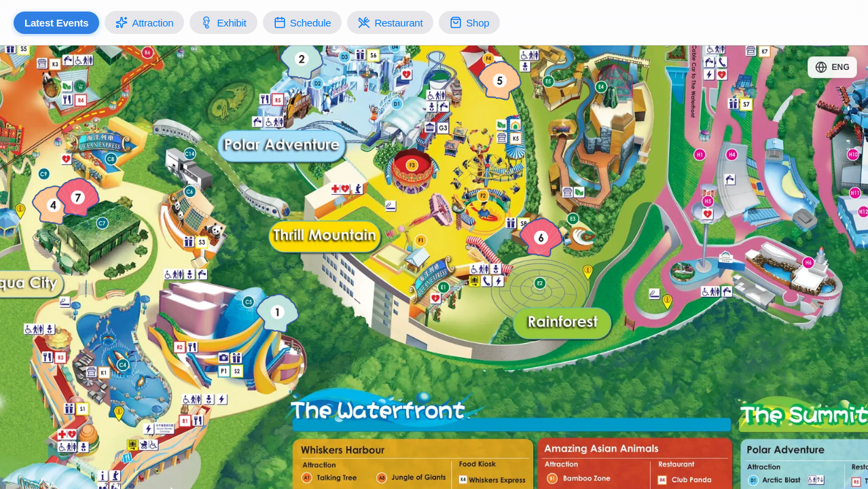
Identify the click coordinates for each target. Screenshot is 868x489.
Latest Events (56, 23)
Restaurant (390, 22)
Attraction (144, 22)
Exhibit (223, 22)
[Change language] (832, 67)
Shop (469, 22)
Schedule (303, 22)
